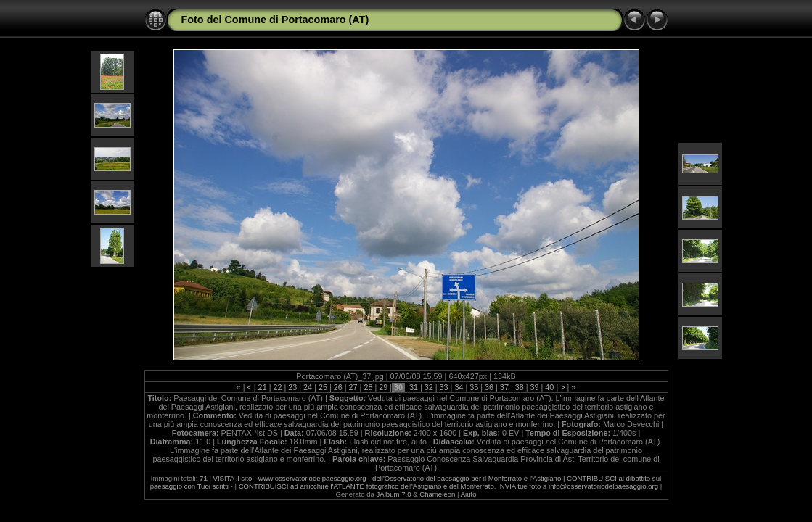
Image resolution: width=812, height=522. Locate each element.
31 (414, 387)
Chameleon (437, 494)
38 (520, 387)
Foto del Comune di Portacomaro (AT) (275, 20)
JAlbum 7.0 (394, 494)
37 (504, 387)
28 (368, 387)
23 (292, 387)
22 (277, 387)
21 (263, 387)
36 (489, 387)
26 (338, 387)
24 (308, 387)
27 (353, 387)
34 (459, 387)
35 (474, 387)
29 (383, 387)
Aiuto (469, 494)
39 (535, 387)
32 (429, 387)
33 (444, 387)
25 (323, 387)
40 (549, 387)
